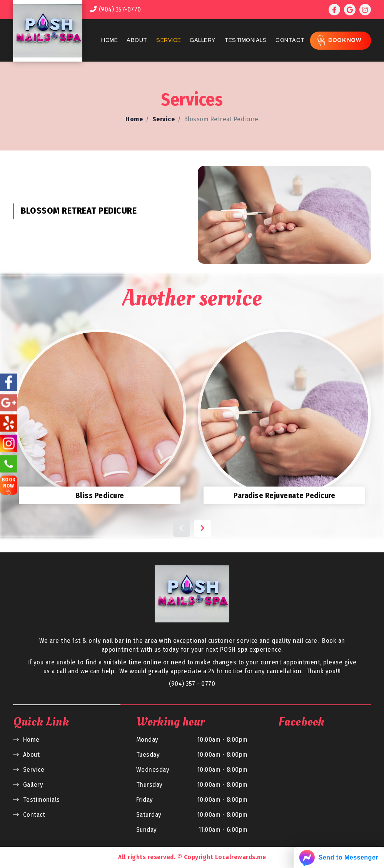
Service (169, 40)
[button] (181, 528)
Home (109, 40)
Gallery (203, 40)
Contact (290, 40)
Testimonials (245, 40)
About (137, 40)
